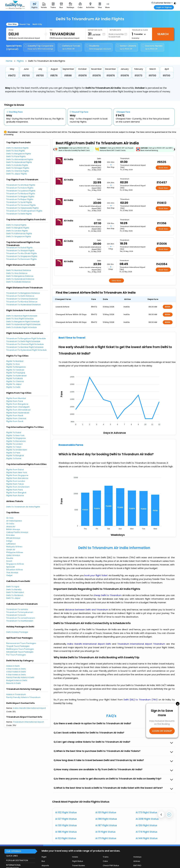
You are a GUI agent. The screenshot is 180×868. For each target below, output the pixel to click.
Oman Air (11, 550)
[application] (114, 400)
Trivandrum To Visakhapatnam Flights (24, 211)
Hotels (75, 857)
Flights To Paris (13, 453)
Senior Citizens (126, 47)
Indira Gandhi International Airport (29, 708)
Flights (20, 61)
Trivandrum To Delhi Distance (20, 296)
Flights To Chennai (15, 381)
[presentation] (161, 815)
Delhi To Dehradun (15, 592)
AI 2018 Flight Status (147, 819)
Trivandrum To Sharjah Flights (20, 250)
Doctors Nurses (152, 47)
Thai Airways (12, 573)
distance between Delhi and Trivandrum (87, 610)
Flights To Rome (14, 458)
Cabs (105, 861)
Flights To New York (15, 435)
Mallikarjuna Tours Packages (20, 649)
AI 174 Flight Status (147, 832)
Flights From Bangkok (16, 493)
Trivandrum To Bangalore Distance (23, 293)
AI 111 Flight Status (105, 832)
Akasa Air (11, 527)
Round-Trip (25, 24)
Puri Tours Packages (16, 655)
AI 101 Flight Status (106, 812)
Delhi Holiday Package (17, 632)
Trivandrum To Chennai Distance (22, 299)
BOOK (168, 307)
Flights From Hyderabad (18, 413)
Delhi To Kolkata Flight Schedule (22, 327)
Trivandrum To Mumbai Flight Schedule (25, 347)
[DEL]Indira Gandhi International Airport (24, 38)
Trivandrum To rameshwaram (21, 618)
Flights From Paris (15, 490)
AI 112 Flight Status (66, 838)
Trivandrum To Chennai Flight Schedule (25, 344)
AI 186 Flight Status (66, 832)
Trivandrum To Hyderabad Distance (23, 305)
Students (99, 47)
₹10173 (138, 76)
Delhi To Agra (13, 587)
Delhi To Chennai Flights (18, 171)
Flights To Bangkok (15, 455)
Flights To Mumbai (15, 361)
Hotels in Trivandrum (16, 694)
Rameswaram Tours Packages (21, 643)
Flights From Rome (15, 495)
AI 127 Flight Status (66, 819)
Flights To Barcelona (16, 441)
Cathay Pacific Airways (17, 532)
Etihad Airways (13, 538)
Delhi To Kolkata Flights (17, 165)
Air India (10, 524)
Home (9, 61)
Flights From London (16, 481)
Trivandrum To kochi (16, 615)
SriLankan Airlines (15, 570)
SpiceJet (11, 567)
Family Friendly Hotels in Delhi (20, 677)
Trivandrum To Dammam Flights (22, 259)
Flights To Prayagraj (16, 373)
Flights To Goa (13, 364)
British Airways (13, 529)
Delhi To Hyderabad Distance (20, 279)
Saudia (10, 558)
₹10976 (83, 76)
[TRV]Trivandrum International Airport (64, 38)
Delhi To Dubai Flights (16, 225)
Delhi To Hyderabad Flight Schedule (23, 324)
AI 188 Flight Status (106, 819)
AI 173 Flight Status (146, 812)
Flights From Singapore (17, 475)
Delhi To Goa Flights (16, 151)
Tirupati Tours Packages (18, 646)
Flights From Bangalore (17, 404)
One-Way (12, 24)
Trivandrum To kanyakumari (20, 612)
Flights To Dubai (14, 432)
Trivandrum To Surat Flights (19, 202)
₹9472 (12, 76)
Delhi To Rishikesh (15, 595)
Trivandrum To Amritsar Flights (21, 185)
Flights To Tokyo (14, 447)
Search (163, 34)
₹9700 (26, 76)
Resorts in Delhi (14, 683)
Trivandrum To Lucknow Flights (21, 191)
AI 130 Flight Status (66, 825)
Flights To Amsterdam (17, 450)
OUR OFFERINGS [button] (14, 851)
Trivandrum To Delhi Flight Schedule (23, 341)
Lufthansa (11, 544)
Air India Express (14, 521)
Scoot (9, 561)
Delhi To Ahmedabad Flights (20, 159)
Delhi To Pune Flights (16, 156)
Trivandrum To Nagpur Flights (20, 196)
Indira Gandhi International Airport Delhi (90, 644)
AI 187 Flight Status (106, 825)
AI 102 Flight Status (66, 812)
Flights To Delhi (13, 387)
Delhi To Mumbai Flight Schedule (22, 316)
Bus (43, 861)
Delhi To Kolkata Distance (19, 282)
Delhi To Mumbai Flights (17, 148)
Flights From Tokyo (15, 484)
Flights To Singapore (16, 438)
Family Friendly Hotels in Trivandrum (23, 697)
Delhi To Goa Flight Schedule (20, 319)
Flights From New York (17, 472)
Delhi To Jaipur (13, 598)
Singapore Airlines (15, 564)
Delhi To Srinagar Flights (18, 168)
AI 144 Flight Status (147, 838)
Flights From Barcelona (17, 478)
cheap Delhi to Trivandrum (108, 595)
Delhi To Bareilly (14, 589)
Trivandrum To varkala (17, 609)
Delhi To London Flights (17, 231)
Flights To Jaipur (14, 384)
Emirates (11, 535)
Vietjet (9, 575)
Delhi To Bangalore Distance (20, 276)
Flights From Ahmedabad (18, 410)
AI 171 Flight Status (106, 838)
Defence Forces (70, 47)
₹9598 (68, 76)
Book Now (163, 168)
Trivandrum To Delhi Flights (19, 214)
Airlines (137, 861)
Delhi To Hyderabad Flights (19, 162)
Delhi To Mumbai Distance (19, 270)
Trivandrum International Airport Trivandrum (142, 644)
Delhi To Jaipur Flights (17, 174)
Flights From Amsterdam (18, 487)
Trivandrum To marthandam (20, 621)
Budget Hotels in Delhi (17, 680)
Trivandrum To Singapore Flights (22, 256)
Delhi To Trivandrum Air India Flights (23, 507)
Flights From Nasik (15, 416)
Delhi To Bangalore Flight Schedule (23, 322)
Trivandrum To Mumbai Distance (22, 302)
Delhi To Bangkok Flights (18, 228)
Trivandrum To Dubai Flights (20, 248)
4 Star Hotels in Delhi (16, 672)
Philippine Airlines (15, 552)
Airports (45, 865)
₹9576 (54, 76)
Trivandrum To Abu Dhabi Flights (22, 253)
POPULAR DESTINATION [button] (17, 860)
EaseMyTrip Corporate (39, 47)
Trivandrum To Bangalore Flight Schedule (26, 338)
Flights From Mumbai (16, 398)
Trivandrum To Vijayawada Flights (22, 208)
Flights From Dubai (15, 470)
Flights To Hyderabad (16, 376)
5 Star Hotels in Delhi (16, 675)
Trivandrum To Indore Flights (20, 188)
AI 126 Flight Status (146, 825)
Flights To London (14, 444)
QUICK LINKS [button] (12, 856)
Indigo (9, 541)
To (51, 30)
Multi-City (37, 24)
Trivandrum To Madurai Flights (21, 194)
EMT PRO (137, 865)
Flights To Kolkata (15, 378)
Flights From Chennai (16, 418)
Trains (106, 857)
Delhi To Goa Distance (17, 273)
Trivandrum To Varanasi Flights (21, 205)
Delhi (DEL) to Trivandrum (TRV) (141, 700)
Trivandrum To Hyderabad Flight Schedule (27, 350)
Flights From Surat (15, 421)
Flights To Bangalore (16, 367)
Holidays (137, 857)
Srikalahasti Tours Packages (20, 652)
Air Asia (10, 518)
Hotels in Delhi (13, 666)
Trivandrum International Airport (28, 722)
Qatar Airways (13, 555)
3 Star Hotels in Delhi (16, 669)
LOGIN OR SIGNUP (162, 731)
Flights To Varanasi (15, 370)
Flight (44, 857)
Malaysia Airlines (14, 547)
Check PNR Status (111, 865)
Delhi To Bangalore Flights (19, 154)
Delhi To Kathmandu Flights (19, 234)
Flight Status (78, 861)
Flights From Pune (15, 401)
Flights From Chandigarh (18, 407)
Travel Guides (79, 865)
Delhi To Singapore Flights (19, 236)
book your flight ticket (96, 575)
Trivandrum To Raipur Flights (20, 199)
